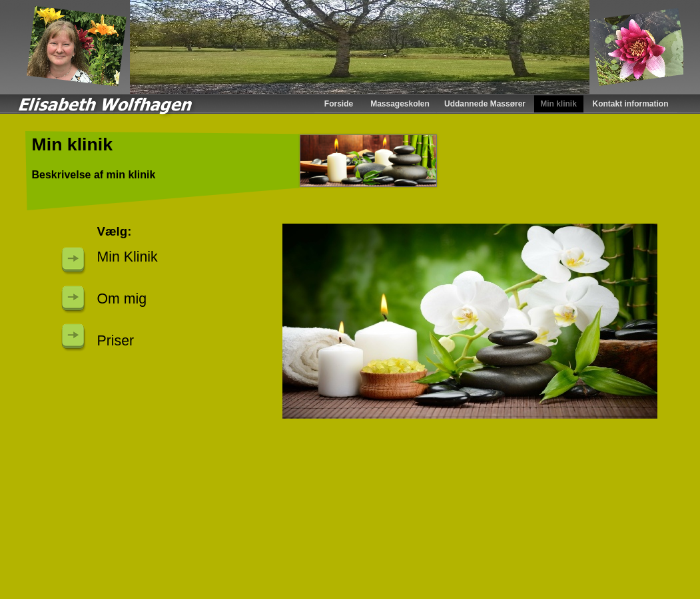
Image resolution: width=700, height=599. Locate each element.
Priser (116, 341)
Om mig (122, 299)
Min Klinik (128, 257)
